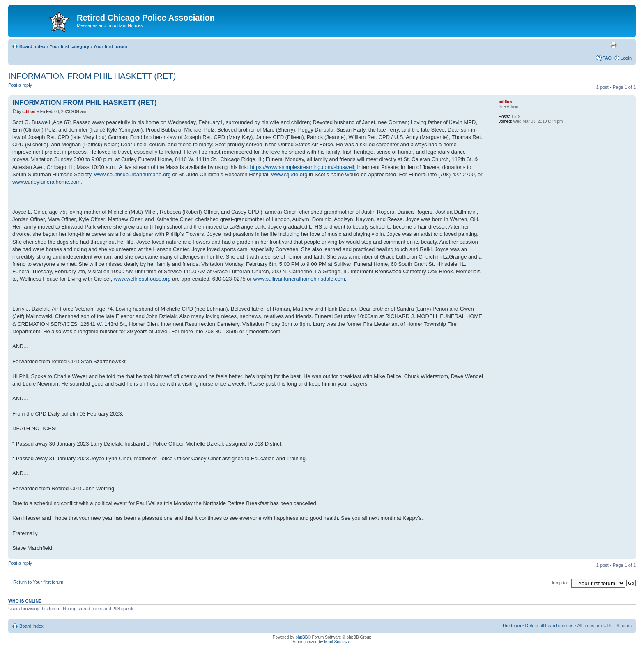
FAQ (607, 58)
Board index (32, 46)
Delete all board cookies (549, 626)
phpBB (301, 637)
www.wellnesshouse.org (142, 279)
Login (626, 58)
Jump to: (559, 583)
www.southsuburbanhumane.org (132, 174)
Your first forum (110, 46)
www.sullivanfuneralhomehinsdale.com (299, 279)
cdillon (29, 112)
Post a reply (28, 88)
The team (511, 626)
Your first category (69, 46)
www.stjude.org (289, 174)
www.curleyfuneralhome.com (46, 182)
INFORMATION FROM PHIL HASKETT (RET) (92, 76)
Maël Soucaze (337, 642)
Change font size (626, 45)
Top (629, 555)
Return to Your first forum (38, 582)
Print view (613, 45)
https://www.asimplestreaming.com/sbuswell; (303, 167)
